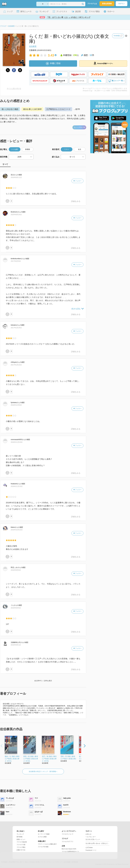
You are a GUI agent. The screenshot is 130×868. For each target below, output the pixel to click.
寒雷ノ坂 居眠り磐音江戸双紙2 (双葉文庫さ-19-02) (31, 759)
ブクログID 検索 (43, 847)
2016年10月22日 (17, 530)
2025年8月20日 (16, 215)
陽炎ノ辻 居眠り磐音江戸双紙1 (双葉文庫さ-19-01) (12, 759)
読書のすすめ (21, 850)
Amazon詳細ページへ (103, 63)
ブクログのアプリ (68, 842)
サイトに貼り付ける (14, 89)
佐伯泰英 (33, 46)
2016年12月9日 (16, 405)
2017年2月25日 (16, 328)
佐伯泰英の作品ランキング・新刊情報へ (43, 771)
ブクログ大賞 (21, 845)
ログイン (122, 4)
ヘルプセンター (91, 837)
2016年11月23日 (17, 442)
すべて (5, 164)
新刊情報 (19, 837)
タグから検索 (42, 837)
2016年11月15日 (17, 486)
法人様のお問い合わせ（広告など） (97, 843)
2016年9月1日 (16, 645)
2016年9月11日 (16, 177)
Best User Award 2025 (69, 849)
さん (14, 175)
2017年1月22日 (16, 365)
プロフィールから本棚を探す (47, 844)
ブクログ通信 (21, 847)
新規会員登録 (107, 4)
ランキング (20, 834)
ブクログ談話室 (22, 842)
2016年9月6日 (16, 570)
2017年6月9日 (16, 261)
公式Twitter (89, 848)
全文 (80, 149)
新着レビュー (21, 839)
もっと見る (80, 127)
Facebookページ (91, 850)
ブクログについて (68, 834)
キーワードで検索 (44, 834)
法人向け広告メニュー (93, 839)
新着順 (28, 149)
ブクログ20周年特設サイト (71, 851)
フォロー (77, 181)
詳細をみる (76, 201)
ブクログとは (92, 4)
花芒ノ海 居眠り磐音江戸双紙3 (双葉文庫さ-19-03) (49, 759)
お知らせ (88, 834)
